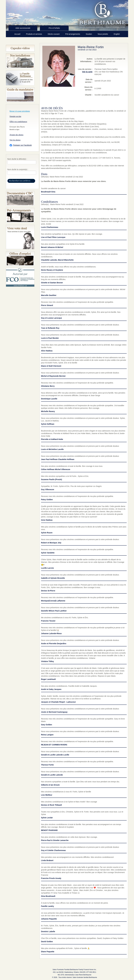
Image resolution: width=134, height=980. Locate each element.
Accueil (18, 34)
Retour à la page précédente (20, 111)
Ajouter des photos (16, 135)
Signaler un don (15, 116)
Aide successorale (23, 28)
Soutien (89, 34)
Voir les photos (15, 140)
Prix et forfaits (54, 28)
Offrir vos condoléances (18, 122)
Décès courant (54, 34)
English (117, 34)
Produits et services (34, 34)
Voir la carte (87, 72)
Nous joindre (103, 34)
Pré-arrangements (73, 34)
